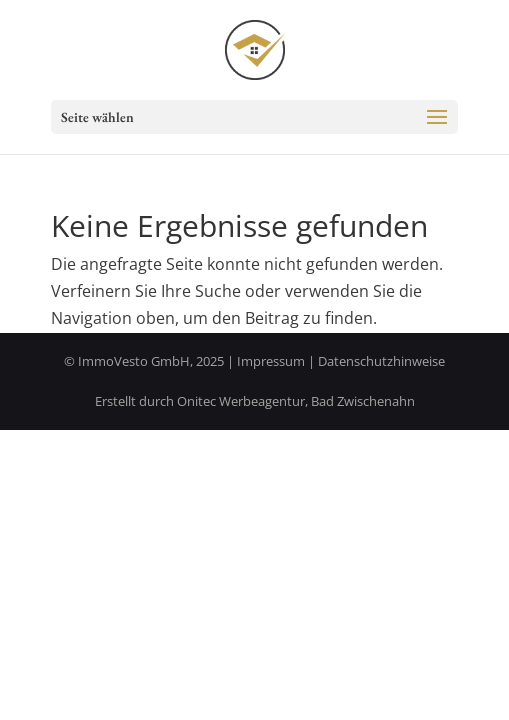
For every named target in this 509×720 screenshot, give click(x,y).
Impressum (271, 361)
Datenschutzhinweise (381, 361)
